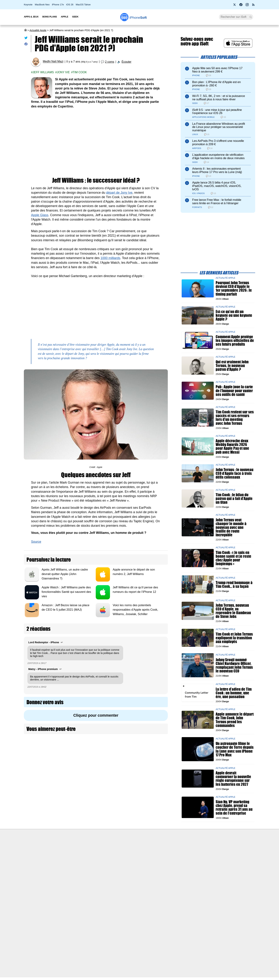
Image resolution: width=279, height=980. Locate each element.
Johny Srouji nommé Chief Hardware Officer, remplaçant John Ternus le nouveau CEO (234, 665)
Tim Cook (80, 72)
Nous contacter (122, 848)
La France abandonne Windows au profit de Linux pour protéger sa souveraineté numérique (219, 127)
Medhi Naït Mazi (53, 62)
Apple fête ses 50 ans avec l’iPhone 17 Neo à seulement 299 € (217, 70)
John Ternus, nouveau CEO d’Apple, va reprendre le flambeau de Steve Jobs (233, 611)
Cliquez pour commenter (96, 715)
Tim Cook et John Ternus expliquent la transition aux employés (234, 638)
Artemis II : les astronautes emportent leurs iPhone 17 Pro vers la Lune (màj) (217, 170)
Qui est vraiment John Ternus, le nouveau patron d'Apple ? (232, 365)
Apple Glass (40, 215)
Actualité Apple (38, 30)
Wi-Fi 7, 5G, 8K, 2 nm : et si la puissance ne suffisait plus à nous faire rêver (219, 98)
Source (36, 542)
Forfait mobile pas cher (126, 854)
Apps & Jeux (31, 17)
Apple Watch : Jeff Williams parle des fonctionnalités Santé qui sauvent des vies (66, 592)
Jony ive (63, 72)
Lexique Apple (121, 868)
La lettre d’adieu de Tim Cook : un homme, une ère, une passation (234, 693)
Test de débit (121, 861)
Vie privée (63, 868)
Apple (65, 17)
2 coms (110, 62)
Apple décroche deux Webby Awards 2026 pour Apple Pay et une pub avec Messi (232, 446)
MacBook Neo (42, 5)
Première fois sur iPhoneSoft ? (75, 848)
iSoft (60, 854)
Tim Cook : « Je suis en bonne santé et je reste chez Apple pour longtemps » (233, 558)
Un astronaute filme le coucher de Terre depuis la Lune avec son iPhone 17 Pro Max (235, 749)
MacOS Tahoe (83, 5)
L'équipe (62, 861)
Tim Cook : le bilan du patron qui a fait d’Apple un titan (234, 498)
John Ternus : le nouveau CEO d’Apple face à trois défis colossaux (235, 473)
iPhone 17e (58, 5)
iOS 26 (70, 5)
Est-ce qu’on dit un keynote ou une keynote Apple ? (234, 315)
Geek (75, 17)
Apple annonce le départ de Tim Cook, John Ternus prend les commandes (235, 720)
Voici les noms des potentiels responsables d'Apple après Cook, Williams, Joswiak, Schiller (135, 610)
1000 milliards (110, 258)
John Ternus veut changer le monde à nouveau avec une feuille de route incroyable (231, 527)
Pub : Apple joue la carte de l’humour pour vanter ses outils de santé (234, 390)
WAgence (175, 854)
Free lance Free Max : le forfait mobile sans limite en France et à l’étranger (217, 202)
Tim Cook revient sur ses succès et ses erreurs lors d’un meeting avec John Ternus (235, 418)
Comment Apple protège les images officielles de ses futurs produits (235, 340)
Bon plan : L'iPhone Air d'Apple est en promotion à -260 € (216, 84)
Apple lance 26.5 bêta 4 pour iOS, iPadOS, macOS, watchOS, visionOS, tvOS (217, 186)
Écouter (126, 62)
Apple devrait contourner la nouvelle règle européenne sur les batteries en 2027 (233, 779)
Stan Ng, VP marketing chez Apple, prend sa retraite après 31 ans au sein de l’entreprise (234, 807)
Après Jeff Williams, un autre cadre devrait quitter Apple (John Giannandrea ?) (65, 574)
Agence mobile (178, 848)
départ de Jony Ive (119, 193)
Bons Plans (50, 17)
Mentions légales (67, 881)
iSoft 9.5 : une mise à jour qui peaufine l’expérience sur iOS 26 (217, 112)
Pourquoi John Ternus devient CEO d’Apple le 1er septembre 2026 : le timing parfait (234, 288)
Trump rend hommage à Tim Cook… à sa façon (234, 584)
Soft (138, 18)
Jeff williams (43, 72)
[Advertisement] (96, 139)
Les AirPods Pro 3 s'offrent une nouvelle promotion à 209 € (218, 143)
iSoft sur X (175, 861)
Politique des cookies (69, 874)
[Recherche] (236, 17)
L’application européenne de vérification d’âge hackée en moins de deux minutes (218, 156)
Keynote (28, 5)
